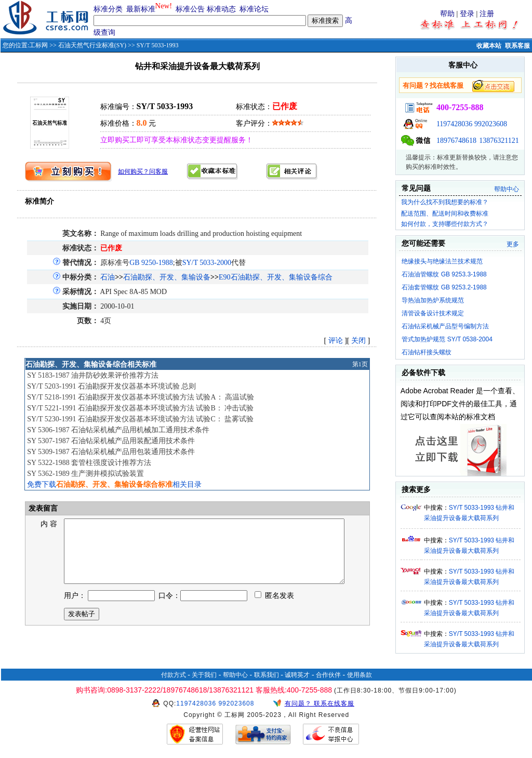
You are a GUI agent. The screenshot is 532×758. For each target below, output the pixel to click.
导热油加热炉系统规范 (433, 300)
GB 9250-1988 (151, 263)
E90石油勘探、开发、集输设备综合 (276, 277)
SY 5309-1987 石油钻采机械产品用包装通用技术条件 (111, 452)
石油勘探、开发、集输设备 (167, 277)
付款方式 (174, 675)
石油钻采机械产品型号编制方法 (445, 326)
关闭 (358, 341)
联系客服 (517, 46)
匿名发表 (274, 608)
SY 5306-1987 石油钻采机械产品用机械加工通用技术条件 (118, 430)
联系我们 (267, 675)
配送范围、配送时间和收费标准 (445, 214)
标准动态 (221, 9)
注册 (487, 14)
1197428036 (454, 124)
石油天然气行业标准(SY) (92, 45)
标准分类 (108, 9)
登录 (467, 14)
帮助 (447, 14)
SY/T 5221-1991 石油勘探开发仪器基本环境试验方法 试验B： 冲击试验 (140, 408)
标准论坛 (254, 9)
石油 (108, 277)
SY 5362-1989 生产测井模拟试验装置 (85, 474)
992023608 (491, 124)
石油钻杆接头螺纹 (427, 352)
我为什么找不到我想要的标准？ (445, 202)
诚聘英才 (297, 675)
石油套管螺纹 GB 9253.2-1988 (444, 287)
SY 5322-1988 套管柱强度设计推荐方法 (89, 463)
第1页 (360, 364)
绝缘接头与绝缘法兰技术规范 (442, 261)
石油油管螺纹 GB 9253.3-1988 (444, 274)
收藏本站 (489, 46)
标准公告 (190, 9)
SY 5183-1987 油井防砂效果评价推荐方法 (93, 375)
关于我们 (204, 675)
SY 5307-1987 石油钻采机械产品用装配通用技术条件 (111, 441)
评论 (336, 341)
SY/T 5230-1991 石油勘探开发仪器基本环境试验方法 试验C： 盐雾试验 (140, 419)
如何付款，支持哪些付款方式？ (445, 224)
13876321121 (499, 141)
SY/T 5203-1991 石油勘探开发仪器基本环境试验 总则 (111, 386)
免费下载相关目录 (114, 484)
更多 (513, 244)
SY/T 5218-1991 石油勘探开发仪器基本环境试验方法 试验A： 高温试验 (141, 397)
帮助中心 (507, 189)
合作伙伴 (328, 675)
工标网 (38, 45)
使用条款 (360, 675)
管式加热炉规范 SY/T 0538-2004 (447, 339)
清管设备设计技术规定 (433, 313)
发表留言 (42, 508)
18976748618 (456, 141)
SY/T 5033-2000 (207, 263)
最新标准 (141, 9)
